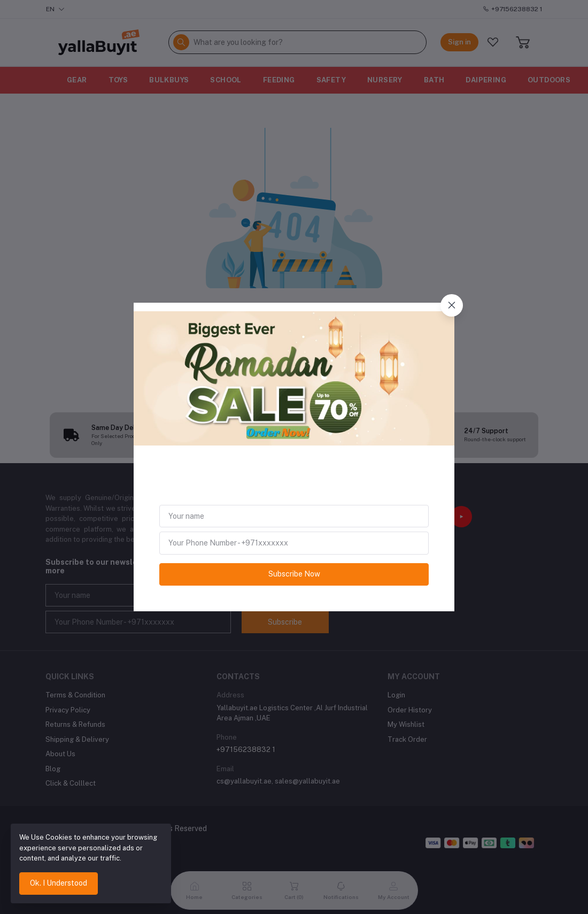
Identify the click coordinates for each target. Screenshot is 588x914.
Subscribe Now (294, 574)
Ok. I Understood (59, 883)
